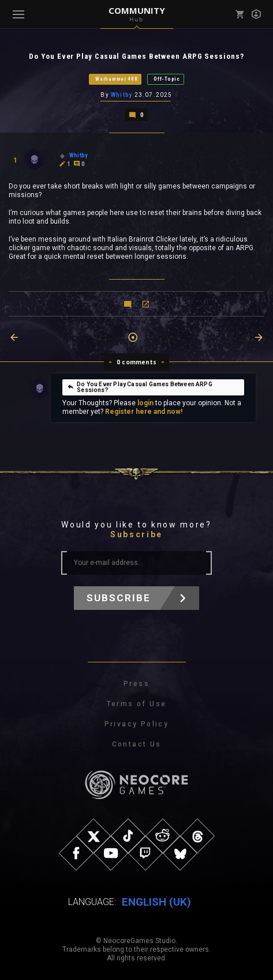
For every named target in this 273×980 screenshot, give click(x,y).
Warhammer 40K (116, 79)
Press (136, 684)
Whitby (121, 95)
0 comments (136, 362)
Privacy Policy (137, 724)
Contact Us (137, 744)
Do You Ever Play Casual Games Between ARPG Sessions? (140, 387)
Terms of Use (137, 704)
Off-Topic (167, 79)
